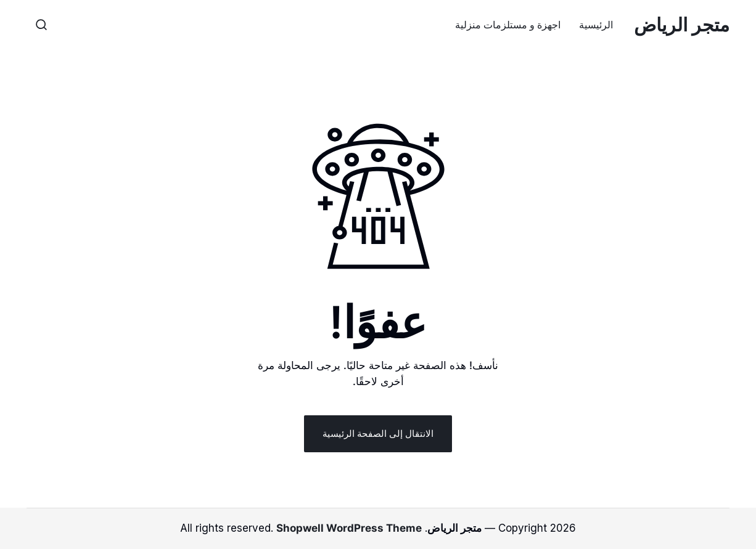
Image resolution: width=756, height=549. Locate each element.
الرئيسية (596, 25)
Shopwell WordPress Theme (349, 528)
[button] (41, 25)
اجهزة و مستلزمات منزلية (508, 25)
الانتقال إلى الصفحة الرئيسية (378, 433)
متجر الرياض (682, 25)
